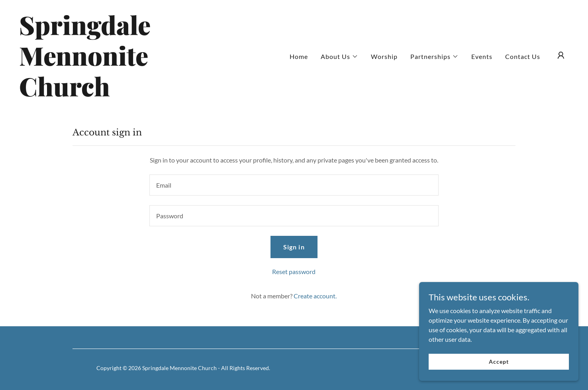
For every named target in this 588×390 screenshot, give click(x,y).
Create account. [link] (315, 296)
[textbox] (294, 185)
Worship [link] (384, 56)
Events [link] (482, 56)
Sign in (294, 247)
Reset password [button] (294, 271)
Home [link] (299, 56)
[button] (339, 57)
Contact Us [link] (523, 56)
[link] (96, 94)
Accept (499, 367)
